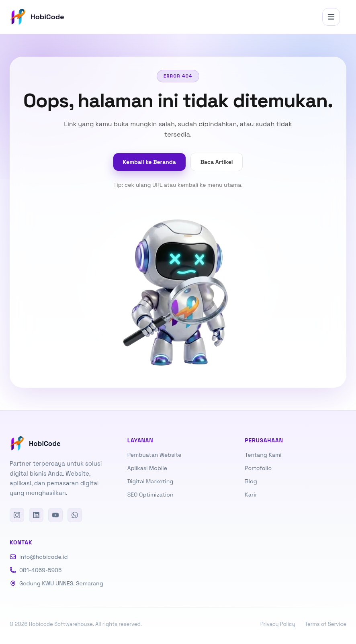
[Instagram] (17, 515)
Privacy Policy (278, 624)
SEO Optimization (150, 495)
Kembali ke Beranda (149, 162)
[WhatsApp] (75, 515)
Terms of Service (326, 624)
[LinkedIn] (36, 515)
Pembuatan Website (154, 455)
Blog (251, 481)
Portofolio (258, 468)
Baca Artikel (217, 162)
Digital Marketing (150, 481)
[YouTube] (55, 515)
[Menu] (331, 17)
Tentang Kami (263, 455)
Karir (251, 495)
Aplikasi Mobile (147, 468)
